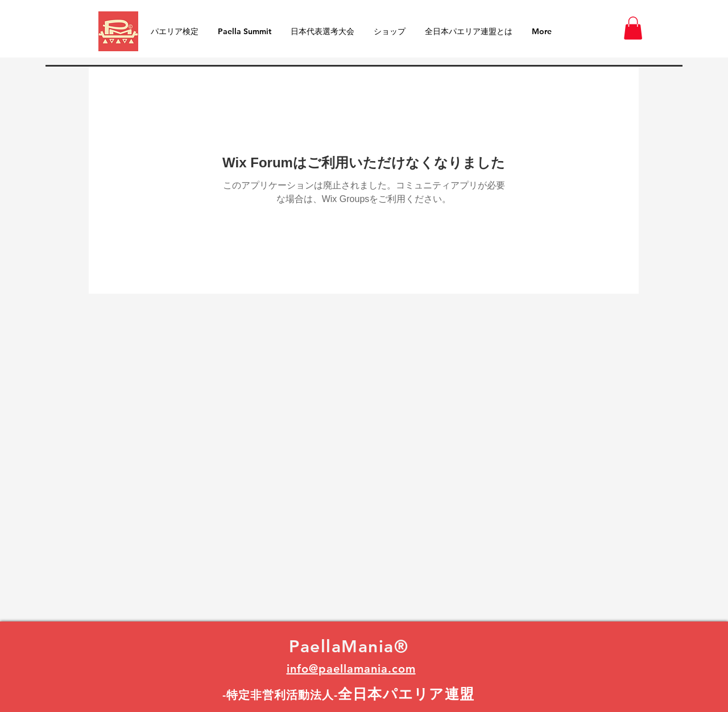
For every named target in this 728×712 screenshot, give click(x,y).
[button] (633, 28)
